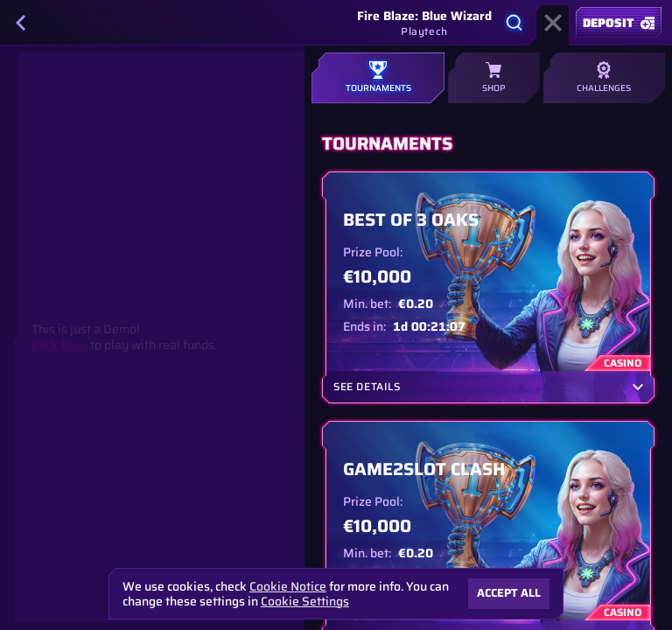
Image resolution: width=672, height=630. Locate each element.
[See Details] (638, 387)
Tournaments (378, 78)
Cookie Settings (305, 601)
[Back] (21, 23)
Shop (493, 78)
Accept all (509, 593)
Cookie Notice (288, 587)
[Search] (514, 23)
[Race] (553, 23)
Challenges (604, 78)
